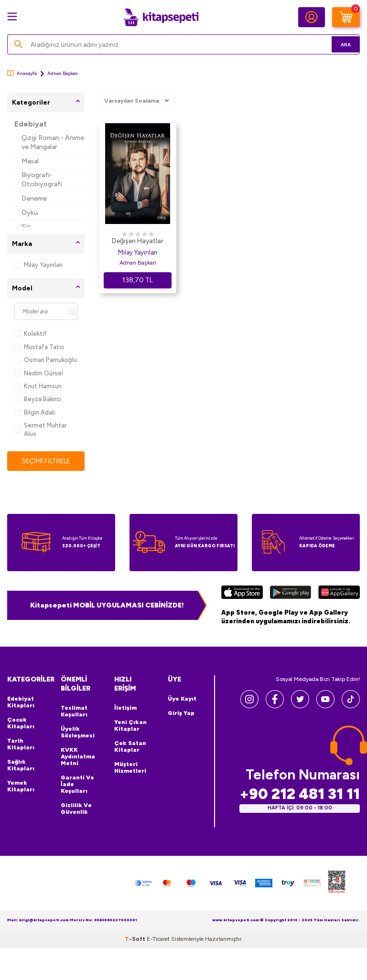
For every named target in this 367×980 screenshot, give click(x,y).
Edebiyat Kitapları (21, 703)
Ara (339, 44)
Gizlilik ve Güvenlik (76, 809)
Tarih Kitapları (21, 745)
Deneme (34, 198)
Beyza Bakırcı (38, 399)
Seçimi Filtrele (46, 461)
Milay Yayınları (38, 265)
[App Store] (242, 594)
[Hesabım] (312, 17)
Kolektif (31, 334)
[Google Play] (290, 594)
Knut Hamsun (38, 386)
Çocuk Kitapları (21, 724)
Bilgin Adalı (35, 412)
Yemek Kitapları (21, 787)
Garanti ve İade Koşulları (77, 785)
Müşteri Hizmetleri (130, 768)
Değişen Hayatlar (138, 241)
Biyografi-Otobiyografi (42, 180)
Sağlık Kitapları (21, 766)
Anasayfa (22, 73)
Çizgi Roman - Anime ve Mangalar (53, 142)
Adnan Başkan (138, 263)
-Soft (136, 939)
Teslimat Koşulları (74, 712)
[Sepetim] (346, 17)
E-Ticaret (158, 939)
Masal (30, 161)
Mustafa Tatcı (39, 347)
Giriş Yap (181, 714)
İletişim (125, 708)
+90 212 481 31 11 (300, 794)
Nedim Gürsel (39, 373)
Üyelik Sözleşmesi (78, 733)
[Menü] (12, 16)
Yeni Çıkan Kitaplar (130, 726)
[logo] (161, 17)
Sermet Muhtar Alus (40, 429)
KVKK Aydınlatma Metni (78, 757)
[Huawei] (339, 594)
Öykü (30, 213)
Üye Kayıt (182, 699)
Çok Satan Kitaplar (130, 747)
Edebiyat (31, 124)
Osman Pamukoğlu (46, 360)
